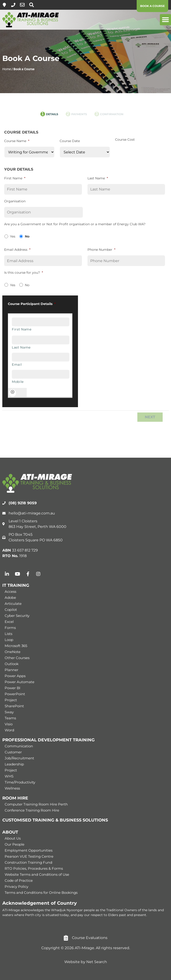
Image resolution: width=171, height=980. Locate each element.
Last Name (98, 178)
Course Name (17, 141)
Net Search (97, 962)
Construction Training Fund (28, 862)
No (27, 236)
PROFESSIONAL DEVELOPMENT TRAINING (48, 740)
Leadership (14, 764)
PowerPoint (15, 694)
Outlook (12, 664)
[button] (165, 20)
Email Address (17, 250)
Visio (9, 724)
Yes (13, 236)
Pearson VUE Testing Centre (29, 856)
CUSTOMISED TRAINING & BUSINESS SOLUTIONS (55, 820)
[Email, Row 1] (41, 357)
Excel (9, 622)
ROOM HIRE (15, 798)
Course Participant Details (32, 304)
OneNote (13, 652)
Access (10, 591)
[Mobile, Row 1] (41, 374)
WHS (9, 776)
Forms (10, 628)
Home (7, 69)
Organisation (15, 201)
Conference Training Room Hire (32, 810)
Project (11, 700)
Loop (9, 640)
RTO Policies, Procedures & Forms (34, 868)
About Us (13, 838)
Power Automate (19, 682)
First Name (15, 178)
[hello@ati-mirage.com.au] (22, 5)
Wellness (12, 788)
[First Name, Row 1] (41, 322)
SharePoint (14, 706)
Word (9, 730)
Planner (11, 670)
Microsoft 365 (16, 646)
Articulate (13, 604)
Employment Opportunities (29, 850)
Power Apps (15, 676)
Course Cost (125, 140)
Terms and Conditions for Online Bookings (41, 893)
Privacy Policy (16, 886)
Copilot (11, 610)
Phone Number (101, 250)
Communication (19, 746)
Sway (9, 712)
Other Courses (17, 658)
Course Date (70, 141)
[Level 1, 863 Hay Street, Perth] (4, 5)
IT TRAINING (16, 585)
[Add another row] (13, 393)
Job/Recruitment (19, 758)
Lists (8, 634)
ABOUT (10, 832)
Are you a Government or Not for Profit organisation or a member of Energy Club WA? (75, 224)
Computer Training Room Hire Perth (36, 804)
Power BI (13, 688)
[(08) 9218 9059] (13, 5)
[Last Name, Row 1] (41, 340)
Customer (13, 752)
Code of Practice (19, 880)
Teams (10, 718)
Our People (15, 844)
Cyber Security (17, 616)
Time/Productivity (20, 782)
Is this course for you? (24, 273)
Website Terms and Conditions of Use (37, 874)
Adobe (10, 598)
